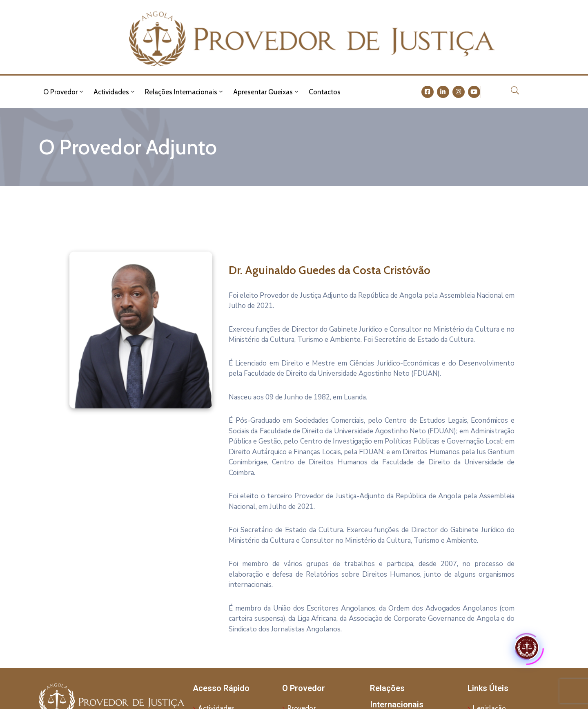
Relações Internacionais (185, 92)
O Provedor (64, 92)
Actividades (115, 92)
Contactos (325, 92)
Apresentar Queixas (266, 92)
